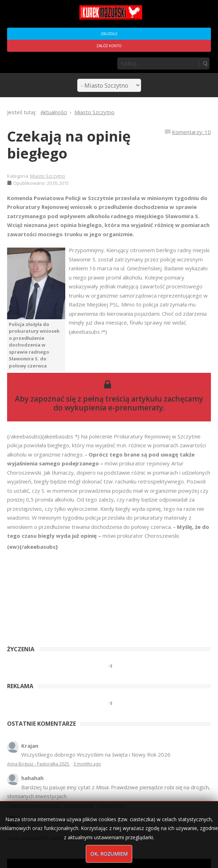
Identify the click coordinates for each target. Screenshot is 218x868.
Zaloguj (109, 34)
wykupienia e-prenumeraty (114, 408)
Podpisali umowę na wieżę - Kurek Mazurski (51, 805)
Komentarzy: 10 (191, 132)
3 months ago (87, 764)
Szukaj (205, 63)
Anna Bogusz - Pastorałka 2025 (39, 764)
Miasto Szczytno (48, 176)
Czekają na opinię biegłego (69, 145)
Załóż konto (109, 46)
